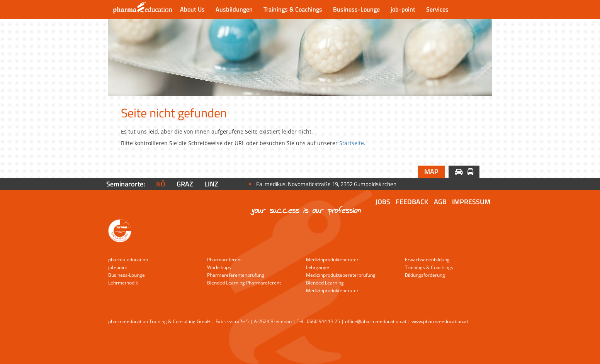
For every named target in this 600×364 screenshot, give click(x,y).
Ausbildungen (234, 9)
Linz (211, 184)
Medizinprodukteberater (332, 260)
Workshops (219, 267)
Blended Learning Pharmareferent (244, 283)
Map (431, 172)
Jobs (383, 202)
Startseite (352, 143)
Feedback (412, 202)
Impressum (471, 202)
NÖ (161, 184)
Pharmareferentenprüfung (236, 275)
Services (437, 9)
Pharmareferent (224, 260)
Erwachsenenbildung (427, 260)
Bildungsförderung (425, 275)
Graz (185, 184)
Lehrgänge (318, 267)
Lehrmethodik (123, 283)
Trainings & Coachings (293, 9)
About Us (192, 9)
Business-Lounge (356, 9)
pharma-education (128, 260)
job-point (403, 9)
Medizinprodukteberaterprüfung (341, 275)
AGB (440, 202)
